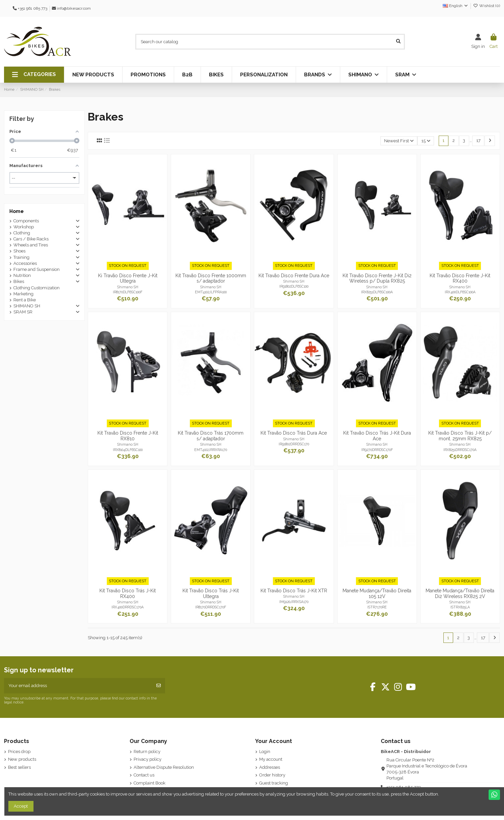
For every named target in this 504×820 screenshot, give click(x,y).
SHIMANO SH (27, 306)
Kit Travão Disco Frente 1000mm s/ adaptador (211, 278)
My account (271, 759)
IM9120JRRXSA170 (294, 602)
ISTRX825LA (460, 607)
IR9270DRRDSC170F (377, 450)
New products (22, 759)
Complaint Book (150, 783)
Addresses (270, 767)
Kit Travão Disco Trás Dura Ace (294, 433)
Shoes (19, 251)
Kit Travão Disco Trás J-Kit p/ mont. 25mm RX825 (460, 436)
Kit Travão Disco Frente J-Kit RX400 (460, 278)
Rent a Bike (25, 300)
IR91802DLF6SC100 (294, 286)
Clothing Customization (37, 288)
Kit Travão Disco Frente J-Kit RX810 (128, 436)
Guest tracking (274, 783)
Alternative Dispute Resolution (164, 767)
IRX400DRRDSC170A (128, 607)
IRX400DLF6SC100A (460, 292)
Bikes (19, 281)
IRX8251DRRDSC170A (460, 450)
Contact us (144, 775)
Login (265, 752)
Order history (272, 775)
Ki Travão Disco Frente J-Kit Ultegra (128, 278)
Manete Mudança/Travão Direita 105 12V (377, 593)
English (456, 6)
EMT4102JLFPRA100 (211, 292)
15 (426, 141)
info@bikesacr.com (74, 8)
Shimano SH (128, 287)
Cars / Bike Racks (31, 239)
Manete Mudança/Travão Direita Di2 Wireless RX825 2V (460, 593)
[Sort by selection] (399, 141)
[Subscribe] (159, 686)
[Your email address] (78, 686)
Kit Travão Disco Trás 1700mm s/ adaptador (211, 436)
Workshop (24, 227)
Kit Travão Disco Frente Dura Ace (294, 276)
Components (26, 221)
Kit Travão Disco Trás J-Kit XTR (294, 591)
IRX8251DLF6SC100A (377, 292)
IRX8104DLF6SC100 (128, 450)
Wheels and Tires (31, 245)
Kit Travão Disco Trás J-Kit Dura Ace (377, 436)
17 (478, 140)
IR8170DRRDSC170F (211, 607)
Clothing (22, 233)
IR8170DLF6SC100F (128, 292)
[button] (34, 75)
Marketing (23, 294)
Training (21, 257)
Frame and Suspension (37, 269)
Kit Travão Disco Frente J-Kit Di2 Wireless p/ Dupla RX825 (377, 278)
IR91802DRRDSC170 (294, 444)
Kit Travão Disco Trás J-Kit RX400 (128, 593)
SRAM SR (23, 312)
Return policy (147, 752)
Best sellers (19, 767)
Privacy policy (148, 759)
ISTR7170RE (377, 607)
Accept (21, 806)
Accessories (25, 263)
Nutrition (22, 275)
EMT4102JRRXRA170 (211, 450)
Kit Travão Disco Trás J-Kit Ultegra (211, 593)
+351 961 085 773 (32, 8)
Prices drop (19, 752)
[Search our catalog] (398, 42)
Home (17, 211)
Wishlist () (487, 6)
